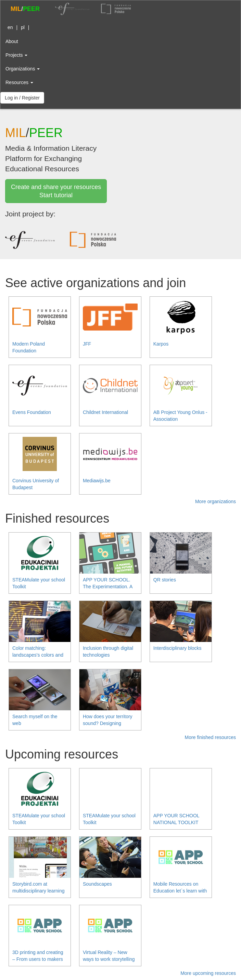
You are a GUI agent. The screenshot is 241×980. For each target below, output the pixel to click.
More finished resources (210, 737)
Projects (16, 55)
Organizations (23, 69)
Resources (19, 82)
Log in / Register (22, 98)
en (10, 27)
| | (17, 27)
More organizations (215, 501)
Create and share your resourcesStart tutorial (56, 191)
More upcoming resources (208, 973)
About (12, 41)
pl (23, 27)
